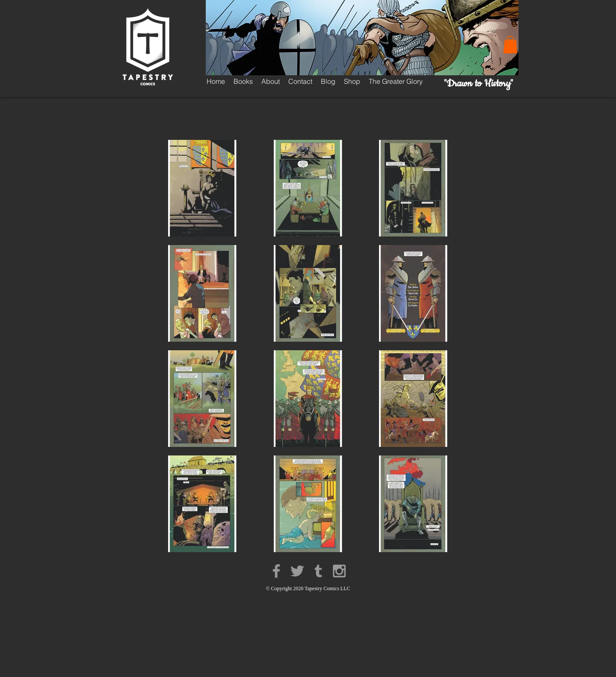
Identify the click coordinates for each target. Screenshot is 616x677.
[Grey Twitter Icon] (297, 571)
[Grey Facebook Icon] (276, 571)
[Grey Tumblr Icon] (318, 571)
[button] (510, 45)
